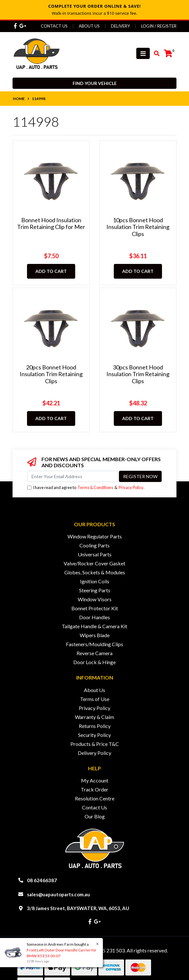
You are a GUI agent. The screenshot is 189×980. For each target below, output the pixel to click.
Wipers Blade (95, 635)
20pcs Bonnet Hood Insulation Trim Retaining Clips (51, 374)
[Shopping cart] (168, 54)
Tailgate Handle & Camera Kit (94, 626)
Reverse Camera (94, 653)
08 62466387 (42, 880)
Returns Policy (95, 726)
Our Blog (95, 816)
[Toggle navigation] (143, 53)
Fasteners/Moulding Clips (94, 644)
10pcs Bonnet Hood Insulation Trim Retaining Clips (138, 227)
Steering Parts (95, 590)
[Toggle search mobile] (155, 54)
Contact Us (54, 26)
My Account (95, 780)
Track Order (94, 789)
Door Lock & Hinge (94, 662)
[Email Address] (72, 476)
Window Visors (95, 599)
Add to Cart (51, 271)
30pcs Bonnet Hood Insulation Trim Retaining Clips (138, 374)
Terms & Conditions (95, 487)
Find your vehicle (95, 83)
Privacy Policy (131, 487)
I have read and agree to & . (86, 488)
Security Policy (94, 735)
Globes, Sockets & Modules (95, 572)
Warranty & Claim (94, 717)
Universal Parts (95, 554)
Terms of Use (95, 699)
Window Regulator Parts (95, 536)
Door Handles (94, 617)
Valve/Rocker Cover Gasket (94, 563)
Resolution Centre (95, 798)
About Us (89, 26)
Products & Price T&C (95, 744)
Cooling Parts (94, 545)
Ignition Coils (95, 581)
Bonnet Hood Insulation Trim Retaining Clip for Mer (51, 224)
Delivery (120, 26)
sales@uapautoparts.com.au (59, 894)
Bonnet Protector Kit (95, 608)
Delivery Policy (94, 753)
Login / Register (159, 26)
